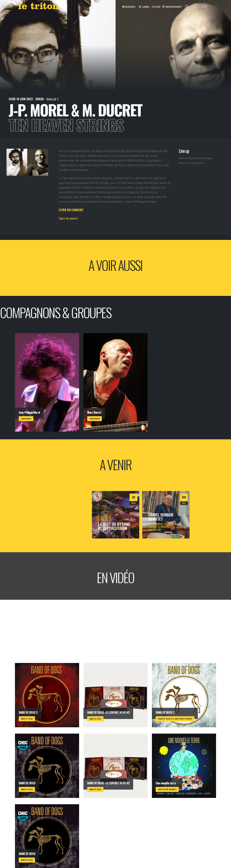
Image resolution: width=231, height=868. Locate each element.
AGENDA (129, 7)
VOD (156, 7)
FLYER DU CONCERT (71, 210)
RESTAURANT (172, 7)
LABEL (144, 7)
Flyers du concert (68, 218)
